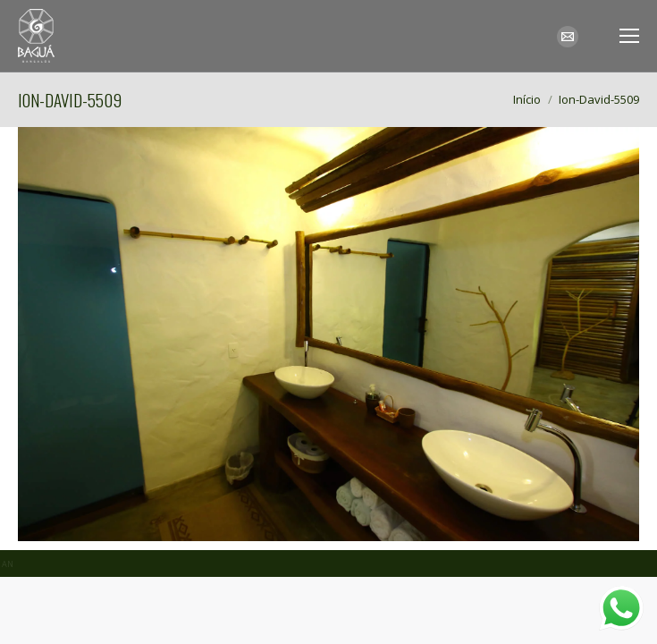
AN (8, 564)
